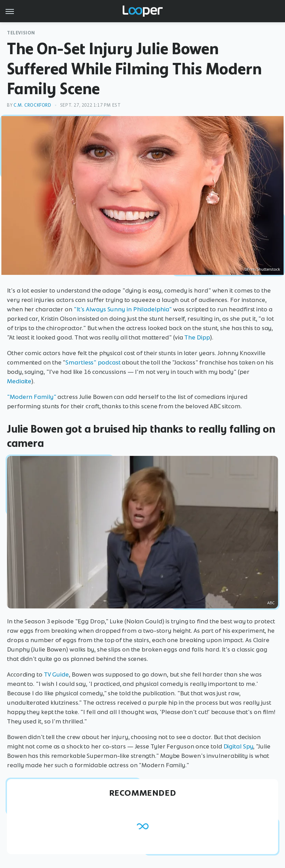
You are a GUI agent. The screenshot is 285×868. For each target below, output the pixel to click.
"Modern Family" (32, 397)
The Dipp (197, 337)
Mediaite (19, 381)
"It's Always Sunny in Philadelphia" (123, 309)
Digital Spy (238, 746)
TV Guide (56, 674)
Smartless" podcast (93, 362)
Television (21, 33)
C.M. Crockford (32, 105)
